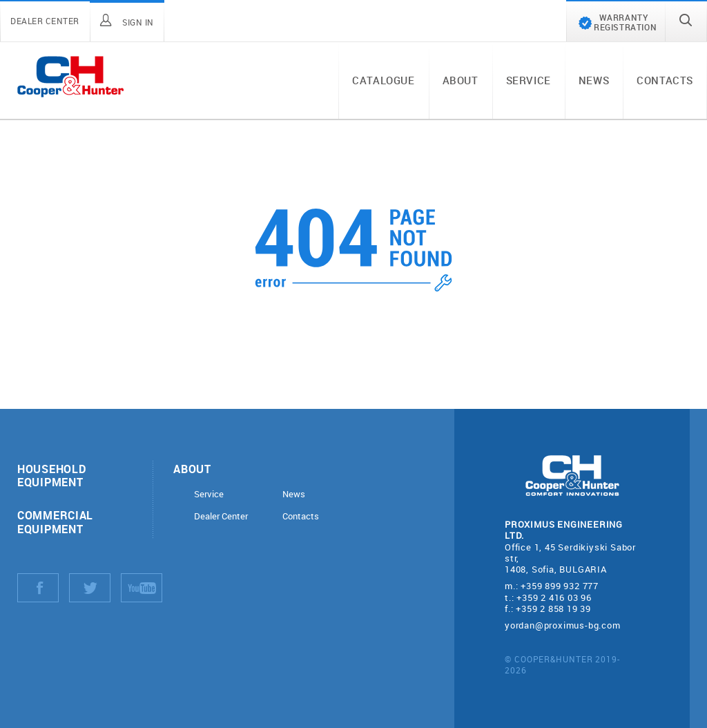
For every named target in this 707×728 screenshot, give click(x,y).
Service (529, 80)
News (594, 80)
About (461, 80)
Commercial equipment (55, 521)
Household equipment (51, 475)
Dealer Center (221, 516)
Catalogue (383, 80)
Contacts (665, 80)
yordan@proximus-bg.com (563, 625)
